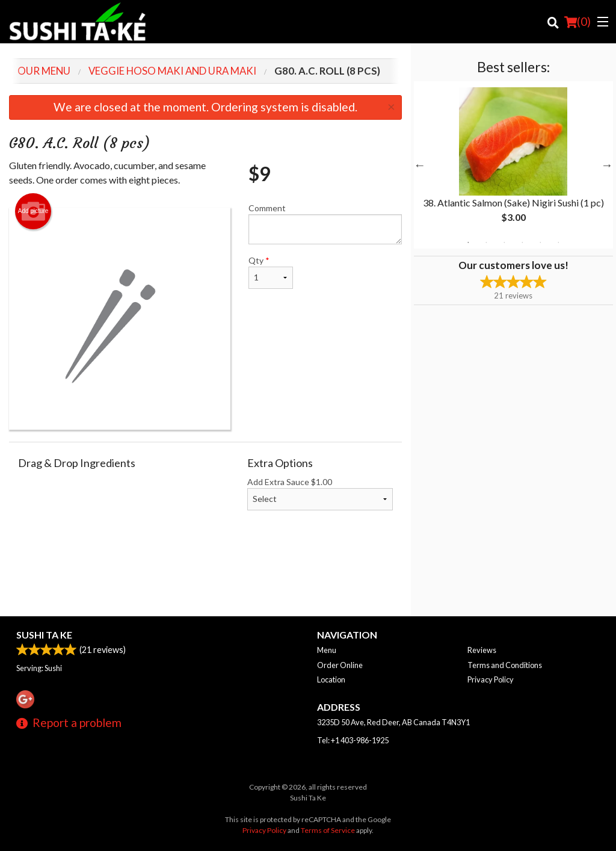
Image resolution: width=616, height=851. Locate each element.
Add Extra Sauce (320, 494)
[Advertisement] (205, 577)
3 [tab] (504, 243)
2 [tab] (486, 243)
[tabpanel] (513, 165)
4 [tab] (522, 243)
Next (607, 165)
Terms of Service (328, 830)
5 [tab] (540, 243)
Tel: (353, 740)
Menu (327, 650)
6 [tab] (558, 243)
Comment (325, 224)
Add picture (33, 211)
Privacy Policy (491, 679)
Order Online (340, 665)
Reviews (482, 650)
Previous (420, 165)
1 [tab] (468, 243)
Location (331, 679)
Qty (271, 272)
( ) (577, 22)
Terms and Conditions (505, 665)
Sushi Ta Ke (44, 635)
